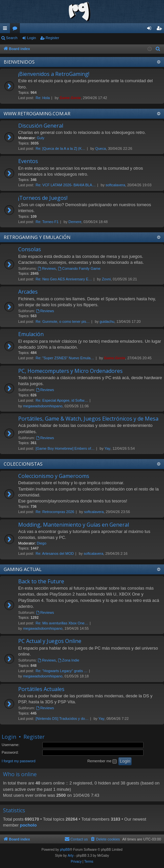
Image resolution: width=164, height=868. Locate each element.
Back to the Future (41, 581)
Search (12, 38)
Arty (71, 856)
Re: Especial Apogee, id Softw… (62, 400)
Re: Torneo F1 (47, 222)
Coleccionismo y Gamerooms (54, 476)
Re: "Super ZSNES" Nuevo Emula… (65, 358)
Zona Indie (69, 660)
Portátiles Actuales (41, 689)
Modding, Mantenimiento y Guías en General (74, 525)
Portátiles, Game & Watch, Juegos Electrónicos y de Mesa (88, 419)
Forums (16, 29)
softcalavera (115, 185)
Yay (107, 448)
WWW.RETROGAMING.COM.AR (37, 114)
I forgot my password (19, 761)
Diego (41, 543)
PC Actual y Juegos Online (50, 641)
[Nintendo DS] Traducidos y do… (62, 719)
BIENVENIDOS (19, 62)
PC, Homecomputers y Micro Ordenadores (70, 371)
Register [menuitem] (161, 29)
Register (52, 38)
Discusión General (41, 126)
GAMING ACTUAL (23, 569)
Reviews (47, 268)
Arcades (28, 292)
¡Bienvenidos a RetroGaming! (54, 74)
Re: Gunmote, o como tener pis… (63, 321)
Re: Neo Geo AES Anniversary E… (64, 279)
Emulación (31, 334)
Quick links (6, 29)
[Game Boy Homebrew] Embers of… (65, 448)
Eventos (28, 161)
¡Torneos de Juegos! (43, 198)
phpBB (65, 850)
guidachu (107, 321)
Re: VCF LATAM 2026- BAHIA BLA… (66, 185)
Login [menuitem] (151, 29)
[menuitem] (158, 49)
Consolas (30, 249)
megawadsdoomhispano (43, 406)
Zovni (106, 279)
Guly (41, 138)
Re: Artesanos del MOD (55, 553)
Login (32, 38)
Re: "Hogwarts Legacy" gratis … (62, 671)
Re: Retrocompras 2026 (55, 512)
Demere (75, 222)
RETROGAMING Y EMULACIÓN (37, 237)
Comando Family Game (79, 268)
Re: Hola (43, 98)
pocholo (28, 825)
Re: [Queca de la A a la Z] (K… (61, 148)
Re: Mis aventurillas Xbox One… (62, 623)
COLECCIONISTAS (23, 464)
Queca (101, 148)
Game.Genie (70, 98)
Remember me (102, 761)
